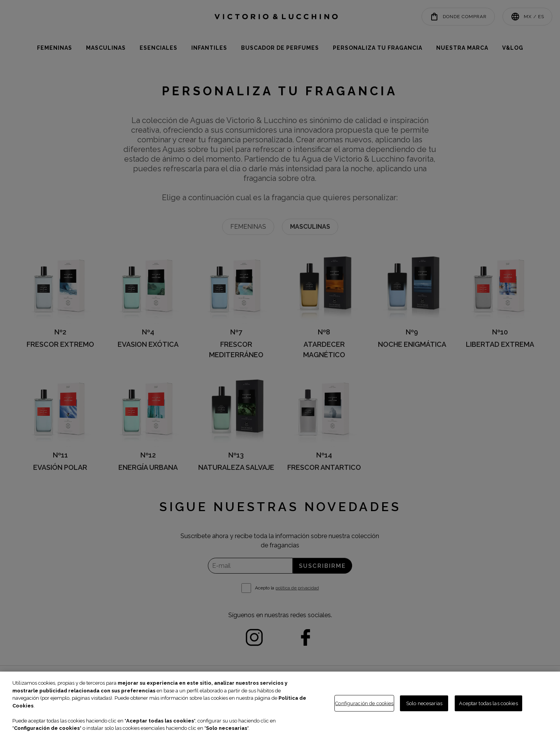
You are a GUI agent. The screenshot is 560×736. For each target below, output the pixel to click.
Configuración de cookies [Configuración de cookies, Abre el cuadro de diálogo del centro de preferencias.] (364, 703)
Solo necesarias (424, 703)
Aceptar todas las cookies (488, 703)
